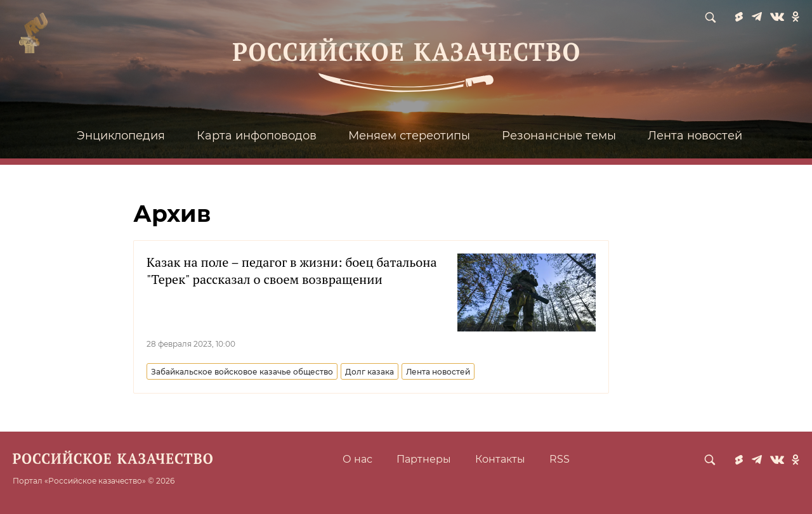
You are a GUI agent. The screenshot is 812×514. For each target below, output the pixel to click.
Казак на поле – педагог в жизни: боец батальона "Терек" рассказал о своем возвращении (292, 271)
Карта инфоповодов (257, 136)
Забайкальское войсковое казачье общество (242, 372)
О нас (357, 459)
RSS (560, 459)
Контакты (500, 459)
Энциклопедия (121, 136)
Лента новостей (695, 136)
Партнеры (424, 459)
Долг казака (370, 372)
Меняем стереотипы (409, 136)
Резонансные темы (559, 136)
